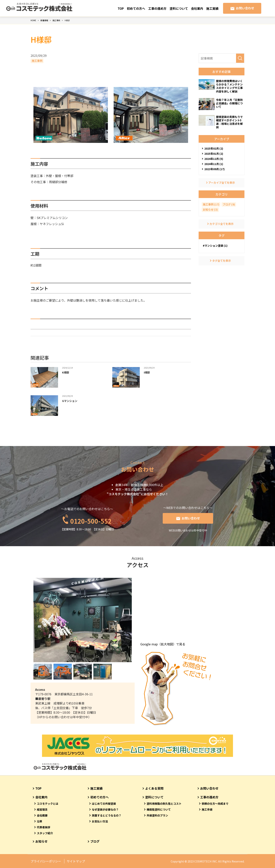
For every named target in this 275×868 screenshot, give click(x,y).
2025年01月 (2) (214, 154)
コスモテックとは (48, 804)
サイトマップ (76, 861)
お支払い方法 (100, 821)
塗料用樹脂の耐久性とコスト (164, 804)
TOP (121, 8)
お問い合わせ (245, 8)
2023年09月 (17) (214, 169)
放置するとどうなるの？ (107, 815)
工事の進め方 (157, 8)
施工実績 (212, 8)
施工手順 (207, 809)
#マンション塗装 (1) (215, 246)
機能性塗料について (159, 809)
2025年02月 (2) (214, 148)
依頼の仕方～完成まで (215, 804)
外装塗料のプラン (157, 815)
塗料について (179, 8)
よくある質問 (154, 788)
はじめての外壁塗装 (104, 804)
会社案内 (197, 8)
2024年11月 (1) (214, 164)
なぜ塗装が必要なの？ (105, 809)
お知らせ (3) (210, 209)
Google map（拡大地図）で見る (163, 644)
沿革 (40, 821)
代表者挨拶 (44, 827)
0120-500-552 (91, 519)
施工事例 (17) (211, 204)
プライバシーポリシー (46, 861)
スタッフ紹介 (45, 833)
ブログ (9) (229, 204)
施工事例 (37, 61)
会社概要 (42, 815)
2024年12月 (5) (214, 159)
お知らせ (41, 841)
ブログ (95, 841)
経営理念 (42, 809)
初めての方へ (136, 8)
